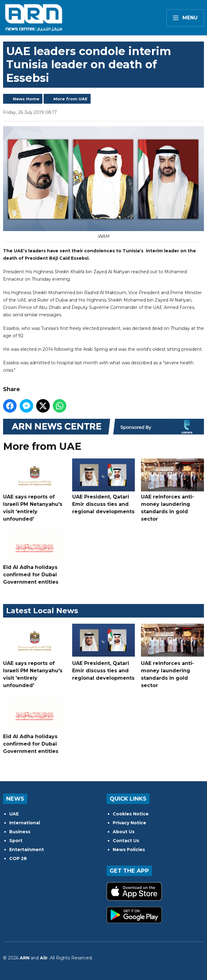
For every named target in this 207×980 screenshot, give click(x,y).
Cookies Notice (131, 814)
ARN (25, 958)
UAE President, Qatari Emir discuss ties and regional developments (104, 486)
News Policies (129, 850)
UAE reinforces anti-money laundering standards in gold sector (172, 490)
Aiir (44, 958)
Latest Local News (42, 611)
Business (20, 832)
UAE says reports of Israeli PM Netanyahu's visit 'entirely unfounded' (35, 490)
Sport (16, 841)
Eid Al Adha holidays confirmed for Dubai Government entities (35, 557)
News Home (26, 99)
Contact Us (126, 841)
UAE (14, 814)
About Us (124, 832)
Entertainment (27, 850)
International (25, 823)
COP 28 (18, 858)
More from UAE (70, 99)
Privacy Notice (129, 823)
